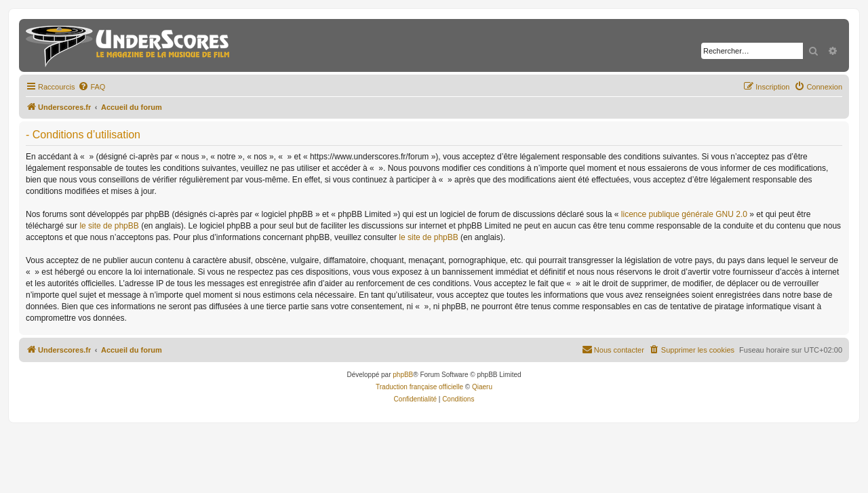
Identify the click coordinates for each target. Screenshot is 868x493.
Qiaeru (482, 387)
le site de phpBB (109, 226)
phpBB (403, 375)
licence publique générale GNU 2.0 (684, 214)
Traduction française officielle (419, 387)
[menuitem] (92, 87)
